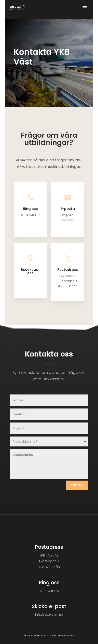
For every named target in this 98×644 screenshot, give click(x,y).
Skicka (77, 485)
